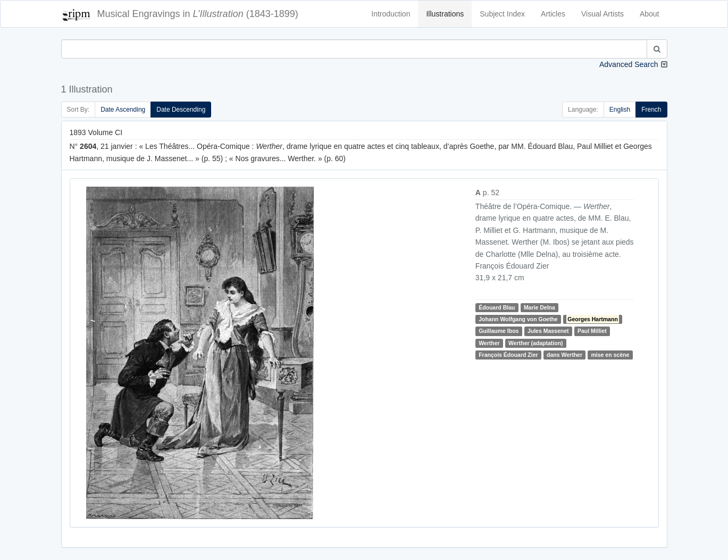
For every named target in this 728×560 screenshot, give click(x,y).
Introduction (391, 14)
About (650, 14)
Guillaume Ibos (499, 331)
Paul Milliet (592, 331)
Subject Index (502, 14)
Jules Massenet (548, 331)
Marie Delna (539, 307)
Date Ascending (123, 110)
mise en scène (610, 355)
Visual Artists (603, 14)
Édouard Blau (497, 307)
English (620, 110)
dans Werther (564, 355)
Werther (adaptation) (535, 343)
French (651, 110)
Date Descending (181, 110)
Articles (553, 14)
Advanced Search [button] (629, 64)
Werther (489, 343)
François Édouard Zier (508, 355)
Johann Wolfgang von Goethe (518, 319)
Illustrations (445, 14)
